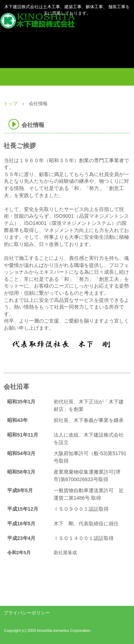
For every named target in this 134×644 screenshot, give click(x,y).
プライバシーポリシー (27, 613)
